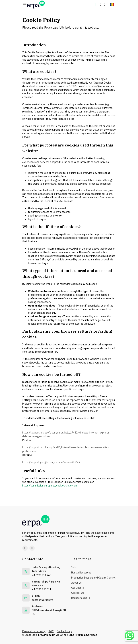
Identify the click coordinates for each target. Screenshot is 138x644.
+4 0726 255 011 (42, 589)
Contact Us (78, 593)
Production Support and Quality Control (93, 578)
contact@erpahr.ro (43, 600)
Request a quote (81, 598)
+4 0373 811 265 (42, 575)
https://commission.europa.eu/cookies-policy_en (50, 486)
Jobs (74, 568)
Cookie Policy (64, 631)
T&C (51, 631)
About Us (76, 583)
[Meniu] (25, 4)
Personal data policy (34, 631)
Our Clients (78, 588)
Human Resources (81, 573)
